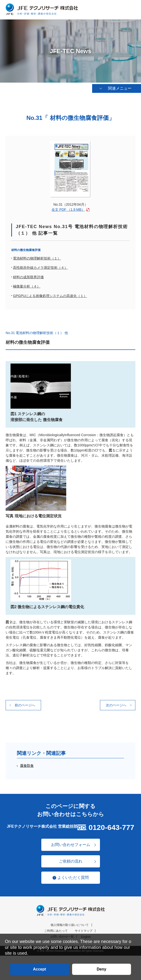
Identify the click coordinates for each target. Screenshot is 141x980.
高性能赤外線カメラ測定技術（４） (40, 268)
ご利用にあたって (56, 931)
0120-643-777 (111, 828)
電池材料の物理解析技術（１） (37, 259)
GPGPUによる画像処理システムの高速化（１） (50, 296)
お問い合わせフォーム (71, 845)
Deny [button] (102, 969)
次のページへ (116, 705)
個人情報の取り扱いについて (70, 925)
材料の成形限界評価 (28, 277)
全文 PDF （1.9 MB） (68, 210)
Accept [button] (39, 969)
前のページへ (25, 705)
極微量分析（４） (27, 287)
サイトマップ (84, 931)
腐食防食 (27, 766)
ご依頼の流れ (71, 861)
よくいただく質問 (73, 878)
